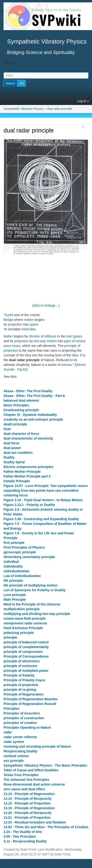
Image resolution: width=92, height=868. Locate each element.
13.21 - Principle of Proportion (27, 818)
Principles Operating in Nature (27, 727)
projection (15, 324)
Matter (8, 336)
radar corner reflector (20, 737)
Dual (7, 429)
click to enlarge (44, 305)
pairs (67, 341)
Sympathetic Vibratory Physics (24, 109)
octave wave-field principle (25, 618)
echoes (67, 365)
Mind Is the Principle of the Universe (32, 604)
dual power (12, 448)
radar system (14, 742)
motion (29, 320)
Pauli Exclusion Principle (23, 628)
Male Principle (15, 600)
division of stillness (42, 336)
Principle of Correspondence (26, 656)
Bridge (8, 320)
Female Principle (17, 481)
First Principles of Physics (24, 547)
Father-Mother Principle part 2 (27, 476)
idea (28, 355)
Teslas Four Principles (21, 775)
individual (11, 562)
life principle (13, 581)
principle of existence (20, 666)
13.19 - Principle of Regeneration (29, 808)
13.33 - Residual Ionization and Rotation (35, 822)
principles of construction (24, 718)
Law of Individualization (22, 576)
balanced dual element (21, 400)
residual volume (16, 756)
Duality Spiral (14, 462)
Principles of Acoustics (22, 713)
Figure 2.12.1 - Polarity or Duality (29, 505)
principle (10, 637)
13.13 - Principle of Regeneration (29, 794)
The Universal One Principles (26, 780)
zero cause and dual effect (24, 789)
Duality (9, 457)
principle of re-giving (20, 690)
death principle (15, 424)
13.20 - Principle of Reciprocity (28, 813)
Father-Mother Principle (22, 472)
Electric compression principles (29, 467)
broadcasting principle (21, 410)
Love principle (15, 595)
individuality (13, 566)
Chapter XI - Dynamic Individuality (30, 415)
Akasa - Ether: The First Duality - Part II (34, 396)
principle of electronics (22, 661)
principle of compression (23, 652)
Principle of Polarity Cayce (24, 680)
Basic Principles (16, 405)
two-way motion (45, 341)
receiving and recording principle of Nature (37, 746)
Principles (11, 709)
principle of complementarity (26, 647)
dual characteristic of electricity (28, 438)
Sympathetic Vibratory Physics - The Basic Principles (45, 765)
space (34, 324)
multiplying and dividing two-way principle (37, 614)
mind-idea (28, 329)
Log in (83, 101)
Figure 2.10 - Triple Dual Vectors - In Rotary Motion (43, 500)
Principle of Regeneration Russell (30, 704)
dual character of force (21, 434)
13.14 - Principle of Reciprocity (28, 799)
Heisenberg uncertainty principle (29, 557)
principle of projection (21, 685)
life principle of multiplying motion (31, 585)
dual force (11, 443)
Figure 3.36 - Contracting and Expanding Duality (41, 519)
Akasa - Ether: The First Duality (28, 391)
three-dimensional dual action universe (34, 784)
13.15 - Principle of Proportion (27, 803)
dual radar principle (60, 109)
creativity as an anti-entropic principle (33, 419)
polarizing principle (19, 633)
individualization (17, 571)
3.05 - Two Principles (20, 836)
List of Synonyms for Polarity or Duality (35, 590)
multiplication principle (22, 609)
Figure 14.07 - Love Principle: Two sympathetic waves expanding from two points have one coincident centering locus (46, 491)
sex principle (14, 761)
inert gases (74, 336)
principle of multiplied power (26, 671)
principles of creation (20, 723)
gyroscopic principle (20, 552)
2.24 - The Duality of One (23, 832)
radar (8, 732)
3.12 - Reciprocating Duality (25, 841)
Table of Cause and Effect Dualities (31, 770)
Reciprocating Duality (21, 751)
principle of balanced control (26, 642)
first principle (14, 543)
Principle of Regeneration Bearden (31, 699)
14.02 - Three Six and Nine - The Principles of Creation (46, 827)
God (8, 315)
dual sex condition (18, 453)
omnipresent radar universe (25, 623)
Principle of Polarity (19, 675)
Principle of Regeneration (24, 694)
